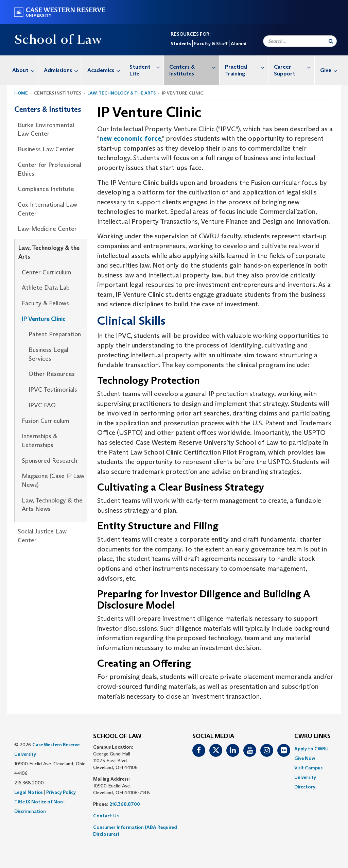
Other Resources (52, 374)
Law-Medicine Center (47, 229)
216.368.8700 (125, 804)
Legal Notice (28, 792)
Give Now (305, 758)
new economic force (130, 138)
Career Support (294, 67)
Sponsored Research (49, 461)
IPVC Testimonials (53, 390)
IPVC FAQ (42, 405)
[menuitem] (23, 70)
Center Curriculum (47, 272)
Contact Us (106, 816)
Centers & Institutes (194, 67)
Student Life (146, 67)
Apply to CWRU (311, 749)
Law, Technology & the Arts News (52, 505)
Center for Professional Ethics (49, 169)
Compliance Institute (46, 189)
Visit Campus (308, 768)
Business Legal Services (48, 354)
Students (181, 44)
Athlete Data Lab (46, 288)
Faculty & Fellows (45, 303)
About (25, 70)
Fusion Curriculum (46, 421)
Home (21, 93)
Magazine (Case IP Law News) (53, 480)
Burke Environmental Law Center (46, 130)
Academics (106, 70)
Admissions (63, 70)
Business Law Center (46, 149)
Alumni (238, 44)
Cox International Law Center (47, 209)
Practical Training (247, 67)
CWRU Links (312, 736)
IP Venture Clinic (44, 319)
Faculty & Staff (211, 44)
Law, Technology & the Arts (121, 93)
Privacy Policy (61, 792)
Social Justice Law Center (42, 536)
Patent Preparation (55, 334)
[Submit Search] (331, 41)
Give (330, 70)
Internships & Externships (39, 441)
